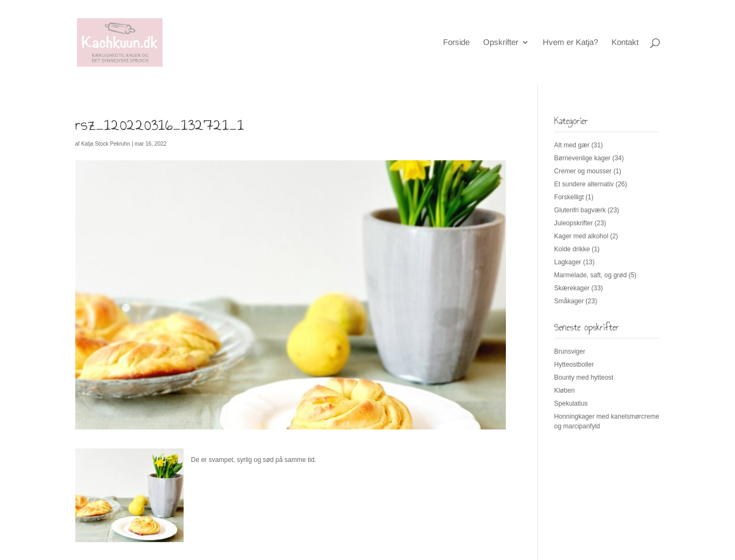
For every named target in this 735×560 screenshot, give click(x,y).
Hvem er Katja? (570, 43)
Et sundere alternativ (584, 184)
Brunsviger (570, 351)
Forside (456, 43)
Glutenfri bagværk (580, 210)
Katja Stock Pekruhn (106, 144)
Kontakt (625, 43)
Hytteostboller (574, 364)
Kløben (564, 390)
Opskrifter (501, 43)
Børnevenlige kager (582, 158)
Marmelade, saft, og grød (590, 275)
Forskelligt (569, 197)
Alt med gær (572, 145)
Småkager (569, 301)
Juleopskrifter (573, 223)
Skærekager (572, 288)
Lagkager (568, 262)
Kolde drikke (572, 249)
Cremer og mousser (583, 171)
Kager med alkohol (581, 236)
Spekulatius (571, 403)
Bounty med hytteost (584, 377)
